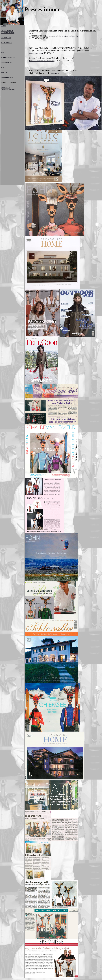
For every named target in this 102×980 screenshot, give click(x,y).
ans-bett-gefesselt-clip (54, 36)
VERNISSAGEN (7, 63)
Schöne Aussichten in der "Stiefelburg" (42, 61)
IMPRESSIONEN (7, 78)
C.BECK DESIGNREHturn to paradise (8, 32)
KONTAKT (5, 68)
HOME (3, 26)
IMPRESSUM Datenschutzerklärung (8, 89)
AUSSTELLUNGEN (8, 58)
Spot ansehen (54, 73)
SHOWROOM (6, 38)
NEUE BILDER (6, 43)
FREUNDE (5, 73)
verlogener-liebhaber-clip (70, 36)
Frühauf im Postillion (36, 53)
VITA (3, 48)
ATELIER (4, 53)
